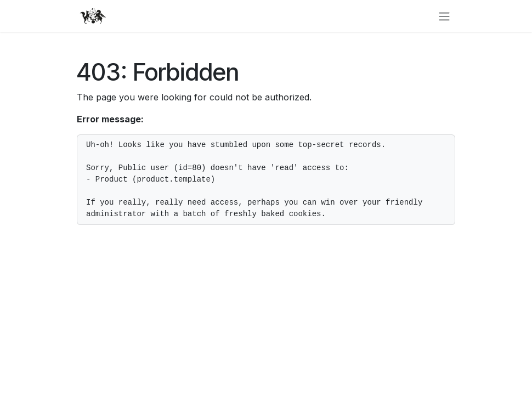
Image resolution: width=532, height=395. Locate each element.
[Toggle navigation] (444, 16)
